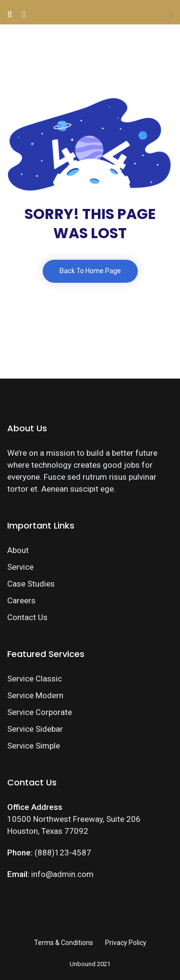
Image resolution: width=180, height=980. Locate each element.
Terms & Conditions (64, 943)
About (18, 550)
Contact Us (27, 617)
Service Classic (35, 679)
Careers (21, 600)
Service (20, 567)
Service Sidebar (35, 729)
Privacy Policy (126, 943)
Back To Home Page (90, 271)
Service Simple (34, 746)
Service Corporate (40, 712)
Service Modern (35, 695)
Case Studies (31, 584)
